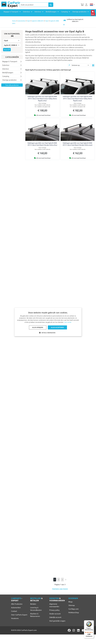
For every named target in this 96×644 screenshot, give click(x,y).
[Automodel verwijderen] (64, 25)
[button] (48, 333)
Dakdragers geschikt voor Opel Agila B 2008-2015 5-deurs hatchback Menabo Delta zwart (78, 144)
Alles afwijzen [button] (38, 327)
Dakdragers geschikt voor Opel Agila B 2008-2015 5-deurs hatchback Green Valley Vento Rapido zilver (42, 98)
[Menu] (93, 622)
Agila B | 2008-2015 (38, 21)
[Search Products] (51, 5)
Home (14, 21)
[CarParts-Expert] (11, 5)
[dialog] (48, 322)
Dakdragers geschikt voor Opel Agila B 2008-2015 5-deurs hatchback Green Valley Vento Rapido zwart (78, 98)
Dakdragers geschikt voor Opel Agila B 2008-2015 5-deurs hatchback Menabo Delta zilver (42, 144)
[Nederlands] (92, 5)
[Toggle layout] (93, 65)
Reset (7, 50)
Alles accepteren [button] (57, 327)
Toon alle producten (12, 85)
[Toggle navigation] (74, 20)
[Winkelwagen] (82, 4)
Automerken (21, 21)
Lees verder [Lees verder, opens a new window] (68, 322)
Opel (29, 21)
